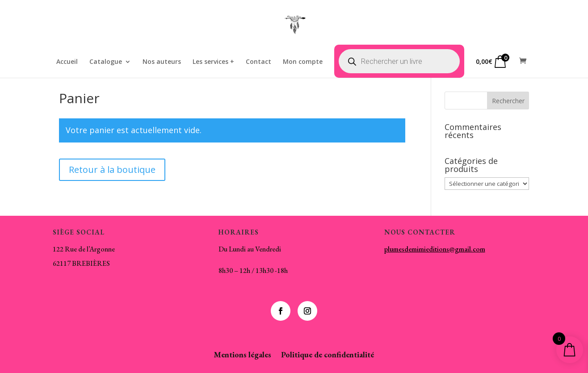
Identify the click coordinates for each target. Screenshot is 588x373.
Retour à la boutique (112, 170)
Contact (258, 62)
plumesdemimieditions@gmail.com (435, 249)
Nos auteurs (162, 62)
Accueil (67, 62)
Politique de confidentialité (328, 356)
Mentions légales (242, 356)
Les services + (213, 62)
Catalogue (106, 62)
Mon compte (303, 62)
